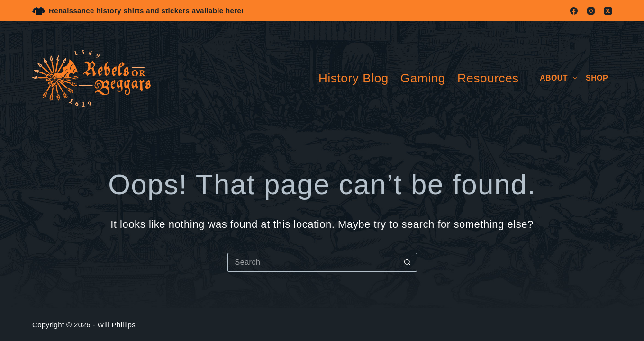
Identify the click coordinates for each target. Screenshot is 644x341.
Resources (488, 78)
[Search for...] (313, 262)
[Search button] (408, 262)
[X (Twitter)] (608, 11)
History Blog (354, 78)
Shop (597, 78)
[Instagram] (591, 11)
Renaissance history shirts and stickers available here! (146, 11)
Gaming (423, 78)
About (560, 78)
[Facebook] (574, 11)
